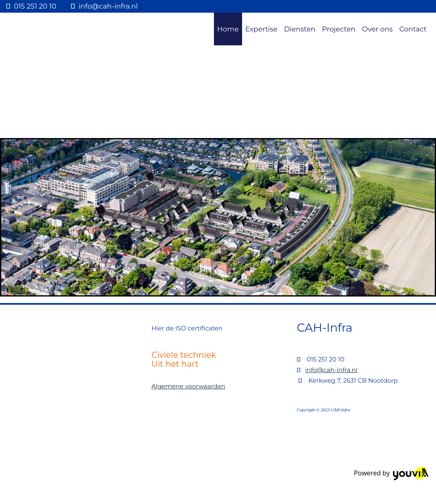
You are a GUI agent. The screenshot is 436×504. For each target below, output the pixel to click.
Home (228, 29)
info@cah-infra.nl (108, 6)
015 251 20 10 (35, 6)
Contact (413, 29)
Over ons (377, 29)
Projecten (339, 29)
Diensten (300, 29)
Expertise (261, 29)
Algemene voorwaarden (188, 386)
